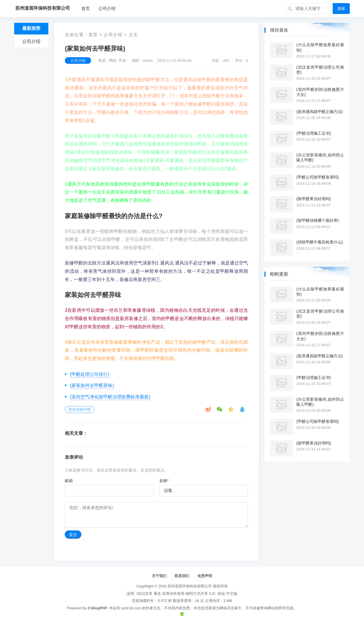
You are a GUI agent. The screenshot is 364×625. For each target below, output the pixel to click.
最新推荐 (31, 28)
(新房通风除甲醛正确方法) (319, 112)
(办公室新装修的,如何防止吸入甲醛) (320, 157)
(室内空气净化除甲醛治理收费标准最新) (110, 397)
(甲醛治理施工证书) (314, 133)
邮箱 (69, 481)
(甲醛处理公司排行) (90, 374)
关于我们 (159, 576)
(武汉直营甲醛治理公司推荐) (320, 70)
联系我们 (182, 576)
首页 (86, 8)
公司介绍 (107, 8)
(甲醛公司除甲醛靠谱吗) (318, 177)
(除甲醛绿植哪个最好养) (318, 220)
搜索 (341, 9)
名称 (164, 481)
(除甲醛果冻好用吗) (314, 199)
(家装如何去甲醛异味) (92, 385)
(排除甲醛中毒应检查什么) (319, 242)
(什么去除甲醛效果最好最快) (320, 47)
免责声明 (205, 576)
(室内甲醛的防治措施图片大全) (320, 92)
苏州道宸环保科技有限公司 (190, 586)
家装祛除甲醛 (80, 410)
